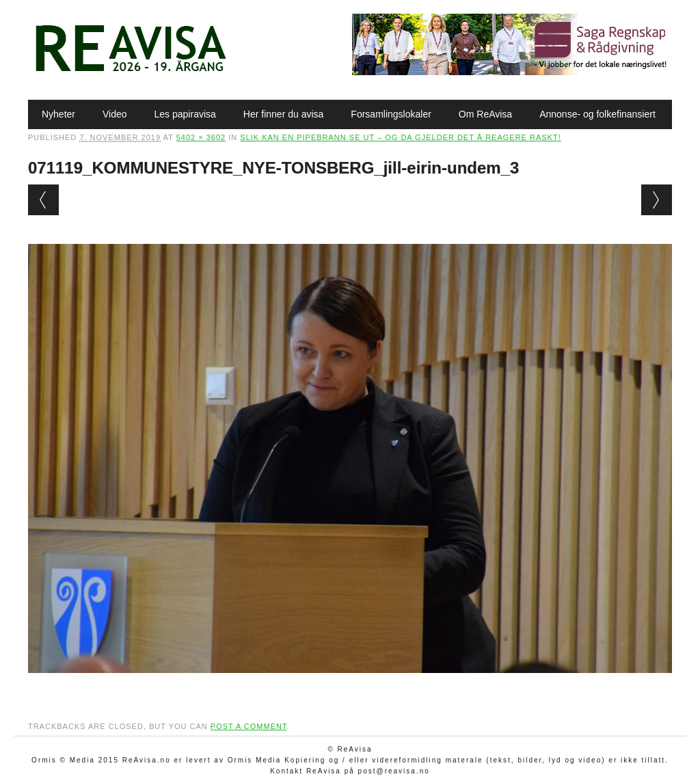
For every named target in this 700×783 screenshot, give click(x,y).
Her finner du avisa (284, 114)
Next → (657, 200)
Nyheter (58, 114)
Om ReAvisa (485, 114)
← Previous (43, 200)
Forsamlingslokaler (391, 114)
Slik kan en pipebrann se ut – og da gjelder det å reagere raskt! (401, 137)
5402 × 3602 (201, 137)
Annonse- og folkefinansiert (597, 114)
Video (115, 114)
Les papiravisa (185, 114)
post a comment (249, 726)
